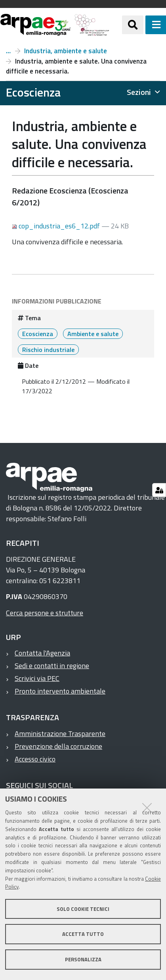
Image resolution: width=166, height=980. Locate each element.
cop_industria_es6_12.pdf (57, 226)
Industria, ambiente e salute (66, 51)
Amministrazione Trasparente (60, 734)
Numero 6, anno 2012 (8, 51)
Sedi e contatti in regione (52, 666)
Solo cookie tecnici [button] (83, 909)
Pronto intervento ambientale (60, 691)
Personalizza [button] (83, 959)
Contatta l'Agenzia (42, 653)
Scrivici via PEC (37, 678)
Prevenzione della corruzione (58, 746)
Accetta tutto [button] (83, 934)
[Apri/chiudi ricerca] (133, 25)
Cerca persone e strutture (45, 613)
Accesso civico (35, 759)
